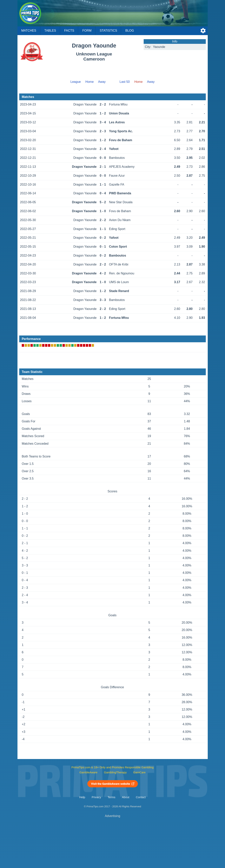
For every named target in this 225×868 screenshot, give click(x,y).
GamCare (139, 772)
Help (82, 797)
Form (87, 31)
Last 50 (125, 82)
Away (102, 82)
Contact (141, 797)
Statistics (108, 31)
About (126, 797)
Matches (29, 31)
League (76, 82)
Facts (69, 31)
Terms (111, 797)
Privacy (96, 797)
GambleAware (88, 772)
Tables (50, 31)
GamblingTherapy (115, 772)
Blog (129, 31)
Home (90, 82)
